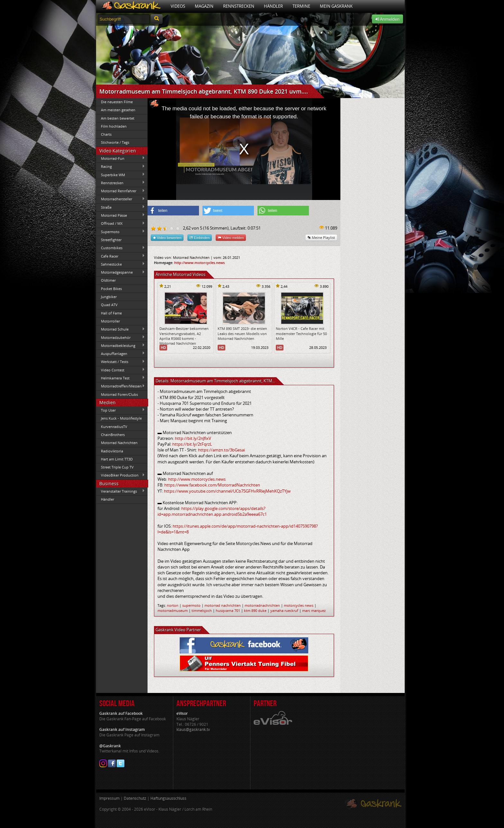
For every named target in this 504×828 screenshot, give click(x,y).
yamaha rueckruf (284, 610)
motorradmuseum (173, 610)
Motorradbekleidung (121, 345)
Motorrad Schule (121, 329)
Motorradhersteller (121, 199)
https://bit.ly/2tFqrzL (192, 444)
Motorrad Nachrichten (119, 443)
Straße (121, 207)
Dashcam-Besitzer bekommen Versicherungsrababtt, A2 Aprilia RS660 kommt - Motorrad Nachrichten (184, 336)
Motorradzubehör (121, 337)
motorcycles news (299, 605)
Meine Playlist (321, 237)
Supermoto (121, 232)
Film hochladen (114, 126)
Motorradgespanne (121, 272)
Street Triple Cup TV (117, 467)
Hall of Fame (111, 313)
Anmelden (387, 19)
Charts (106, 134)
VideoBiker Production (121, 475)
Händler (273, 6)
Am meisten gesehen (118, 110)
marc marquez (314, 610)
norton (173, 605)
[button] (173, 211)
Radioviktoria (112, 451)
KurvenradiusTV (114, 427)
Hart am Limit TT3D (117, 459)
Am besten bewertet (118, 118)
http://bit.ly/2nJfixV (193, 438)
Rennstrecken (239, 6)
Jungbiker (109, 297)
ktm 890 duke (255, 610)
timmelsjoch (202, 610)
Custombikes (121, 248)
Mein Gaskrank (336, 6)
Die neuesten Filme (117, 102)
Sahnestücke (121, 264)
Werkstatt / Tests (121, 362)
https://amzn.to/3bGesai (221, 450)
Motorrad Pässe (121, 215)
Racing (121, 167)
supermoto (191, 605)
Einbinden (200, 237)
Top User (121, 410)
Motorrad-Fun (121, 158)
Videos (178, 6)
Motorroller (110, 321)
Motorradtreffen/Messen (121, 386)
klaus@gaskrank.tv (193, 729)
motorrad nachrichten (223, 605)
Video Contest (121, 370)
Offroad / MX (121, 223)
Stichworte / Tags (115, 142)
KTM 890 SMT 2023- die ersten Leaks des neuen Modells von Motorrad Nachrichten (242, 333)
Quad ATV (109, 305)
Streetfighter (111, 240)
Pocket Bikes (111, 289)
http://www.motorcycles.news (199, 263)
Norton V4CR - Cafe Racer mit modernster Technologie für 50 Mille (301, 333)
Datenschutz (135, 798)
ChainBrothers (113, 435)
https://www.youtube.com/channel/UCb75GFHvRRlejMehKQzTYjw (227, 491)
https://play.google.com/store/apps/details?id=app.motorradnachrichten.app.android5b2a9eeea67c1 (212, 511)
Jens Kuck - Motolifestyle (121, 418)
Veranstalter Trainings (121, 491)
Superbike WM (121, 175)
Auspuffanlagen (121, 353)
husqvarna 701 (228, 610)
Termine (301, 6)
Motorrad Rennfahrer (121, 191)
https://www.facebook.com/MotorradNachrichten (212, 485)
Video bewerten (167, 237)
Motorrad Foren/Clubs (119, 394)
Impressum (109, 798)
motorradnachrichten (262, 605)
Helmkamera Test (121, 378)
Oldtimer (108, 280)
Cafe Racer (121, 256)
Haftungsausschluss (168, 798)
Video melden (231, 237)
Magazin (204, 6)
